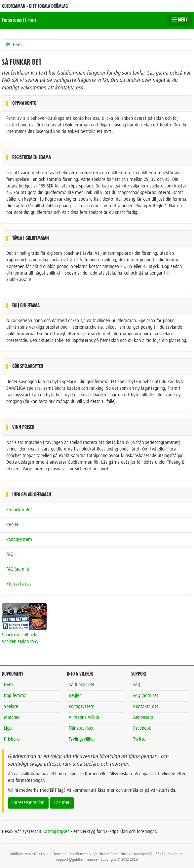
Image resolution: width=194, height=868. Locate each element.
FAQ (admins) (146, 696)
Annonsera (143, 718)
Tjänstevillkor (81, 728)
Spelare (11, 707)
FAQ (10, 554)
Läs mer (62, 803)
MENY (180, 20)
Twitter (140, 739)
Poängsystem (19, 540)
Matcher (12, 718)
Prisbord (12, 739)
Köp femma (15, 696)
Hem (13, 45)
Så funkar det (19, 510)
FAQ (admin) (18, 569)
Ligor (9, 728)
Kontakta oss (19, 584)
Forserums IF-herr (19, 20)
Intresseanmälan (28, 803)
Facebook (142, 728)
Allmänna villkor (84, 718)
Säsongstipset (56, 832)
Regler (12, 525)
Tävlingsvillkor (82, 739)
